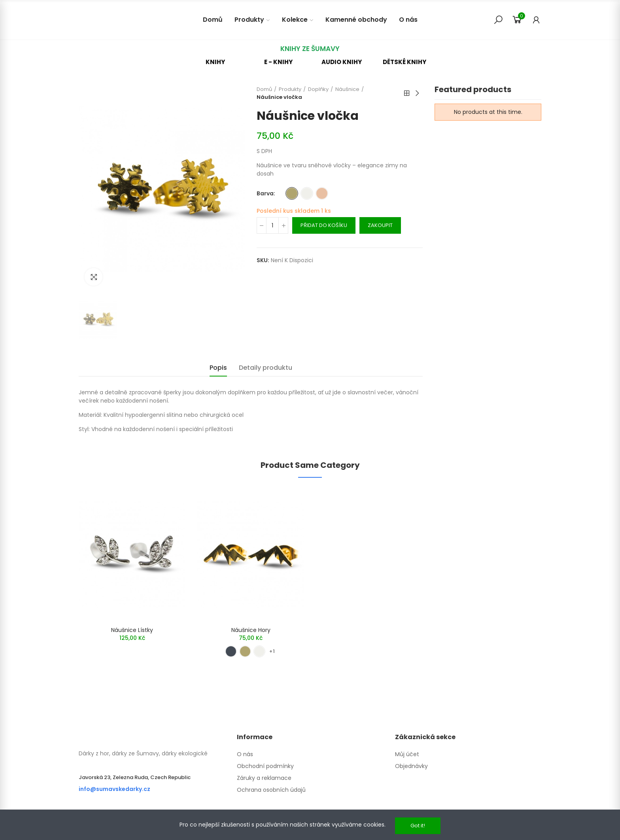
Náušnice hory (251, 630)
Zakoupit (380, 225)
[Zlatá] (292, 193)
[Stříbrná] (307, 193)
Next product (417, 93)
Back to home (407, 93)
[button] (215, 62)
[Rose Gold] (322, 193)
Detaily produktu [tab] (266, 368)
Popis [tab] (218, 368)
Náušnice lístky (132, 630)
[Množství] (272, 225)
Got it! (418, 826)
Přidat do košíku (324, 225)
